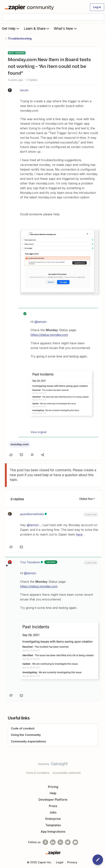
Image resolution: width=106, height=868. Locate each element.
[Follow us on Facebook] (45, 842)
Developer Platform (53, 800)
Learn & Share (37, 28)
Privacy (72, 862)
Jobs (53, 812)
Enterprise (53, 819)
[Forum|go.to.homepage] (30, 7)
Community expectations (28, 741)
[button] (97, 7)
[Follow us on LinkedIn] (53, 842)
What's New (66, 28)
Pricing (53, 787)
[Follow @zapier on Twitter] (68, 842)
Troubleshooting (20, 38)
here (79, 534)
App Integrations (53, 832)
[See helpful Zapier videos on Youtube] (75, 842)
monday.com (20, 444)
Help (53, 793)
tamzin (24, 90)
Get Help (11, 28)
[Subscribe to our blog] (60, 842)
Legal (60, 862)
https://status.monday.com (49, 335)
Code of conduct (23, 728)
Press (53, 806)
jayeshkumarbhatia (32, 514)
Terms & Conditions (38, 773)
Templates (53, 825)
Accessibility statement (67, 773)
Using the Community (26, 735)
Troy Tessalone (30, 562)
